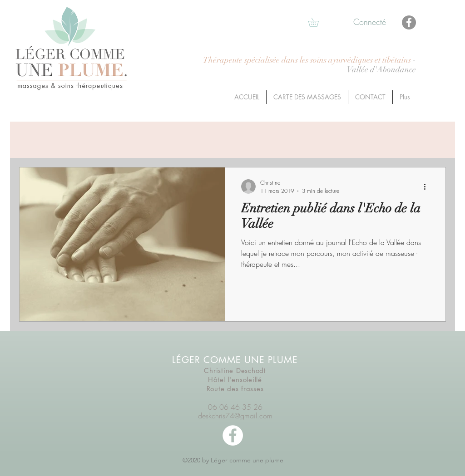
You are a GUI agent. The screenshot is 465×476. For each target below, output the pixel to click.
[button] (318, 22)
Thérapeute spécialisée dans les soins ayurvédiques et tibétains (308, 60)
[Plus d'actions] (428, 186)
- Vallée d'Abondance (381, 65)
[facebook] (233, 435)
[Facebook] (409, 22)
